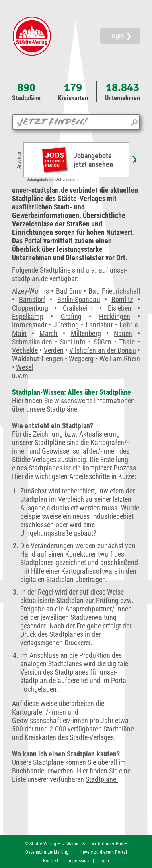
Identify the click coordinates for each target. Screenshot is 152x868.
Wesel (25, 367)
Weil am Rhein (120, 359)
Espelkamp (28, 316)
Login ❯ (120, 36)
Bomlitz (122, 299)
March (48, 333)
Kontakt (51, 861)
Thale (127, 342)
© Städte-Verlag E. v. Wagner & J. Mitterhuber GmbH (76, 844)
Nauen (123, 333)
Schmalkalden (32, 342)
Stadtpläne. (102, 779)
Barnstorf (32, 299)
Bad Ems (69, 291)
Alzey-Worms (31, 291)
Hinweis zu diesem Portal (102, 852)
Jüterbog (66, 325)
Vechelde (25, 350)
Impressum (78, 861)
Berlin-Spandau (79, 299)
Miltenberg (86, 333)
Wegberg (81, 359)
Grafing (71, 316)
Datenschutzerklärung (47, 852)
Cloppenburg (30, 308)
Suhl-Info (73, 342)
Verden (54, 350)
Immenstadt (29, 325)
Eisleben (120, 308)
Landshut (99, 325)
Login (104, 861)
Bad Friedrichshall (114, 291)
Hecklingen (115, 316)
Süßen (103, 342)
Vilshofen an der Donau (103, 350)
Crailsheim (78, 308)
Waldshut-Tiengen (38, 359)
